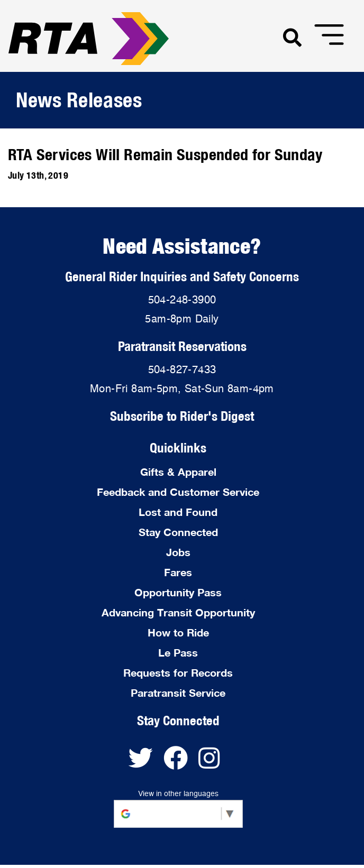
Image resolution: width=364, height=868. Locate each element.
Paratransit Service (178, 692)
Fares (178, 572)
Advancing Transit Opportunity (178, 612)
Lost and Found (178, 512)
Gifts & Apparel (178, 472)
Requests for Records (178, 672)
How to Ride (178, 632)
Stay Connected (178, 532)
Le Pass (178, 652)
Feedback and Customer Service (178, 492)
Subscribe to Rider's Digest (182, 416)
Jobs (178, 552)
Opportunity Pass (178, 592)
